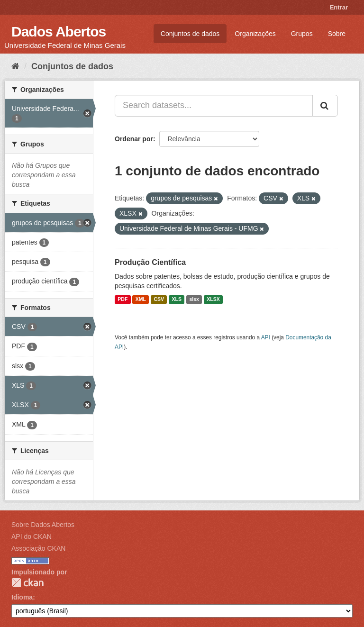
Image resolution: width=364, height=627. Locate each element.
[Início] (15, 66)
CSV (159, 300)
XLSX (213, 300)
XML (141, 300)
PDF (123, 300)
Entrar (339, 7)
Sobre (337, 34)
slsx (194, 300)
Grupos (302, 34)
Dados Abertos (59, 32)
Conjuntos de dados (190, 34)
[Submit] (325, 106)
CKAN (27, 583)
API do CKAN (32, 536)
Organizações (255, 34)
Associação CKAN (38, 548)
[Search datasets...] (214, 106)
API (266, 337)
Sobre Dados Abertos (43, 525)
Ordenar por (134, 139)
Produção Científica (150, 262)
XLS (177, 300)
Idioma (22, 597)
